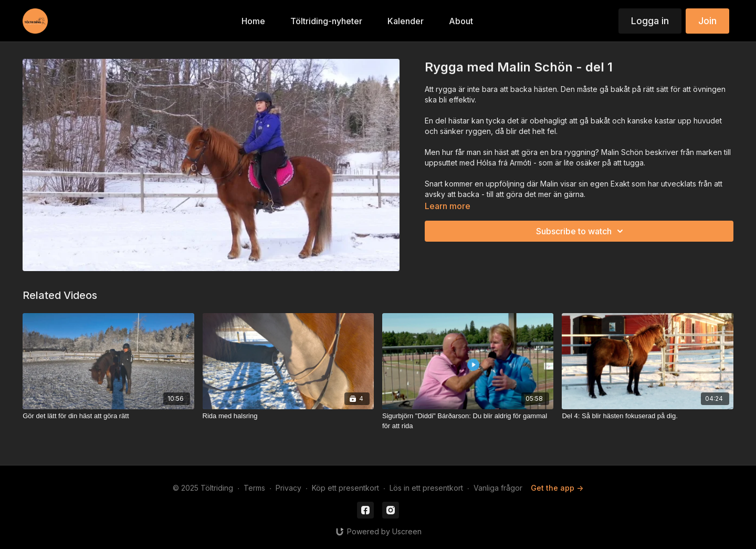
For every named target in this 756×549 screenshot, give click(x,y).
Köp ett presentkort (345, 488)
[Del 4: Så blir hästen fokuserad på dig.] (647, 416)
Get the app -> (557, 488)
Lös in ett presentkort (426, 488)
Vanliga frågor (498, 488)
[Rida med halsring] (288, 416)
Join (707, 21)
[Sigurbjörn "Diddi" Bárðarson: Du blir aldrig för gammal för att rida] (468, 421)
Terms (254, 488)
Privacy (288, 488)
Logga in (650, 21)
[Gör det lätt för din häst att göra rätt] (108, 416)
